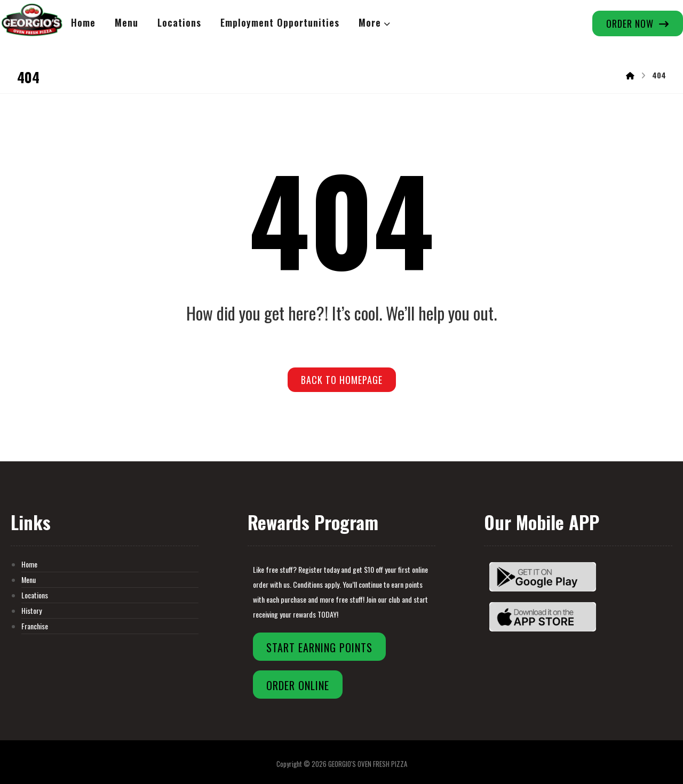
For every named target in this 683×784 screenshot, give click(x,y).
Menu (29, 579)
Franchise (35, 626)
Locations (35, 595)
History (31, 610)
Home (29, 564)
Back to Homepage (342, 380)
